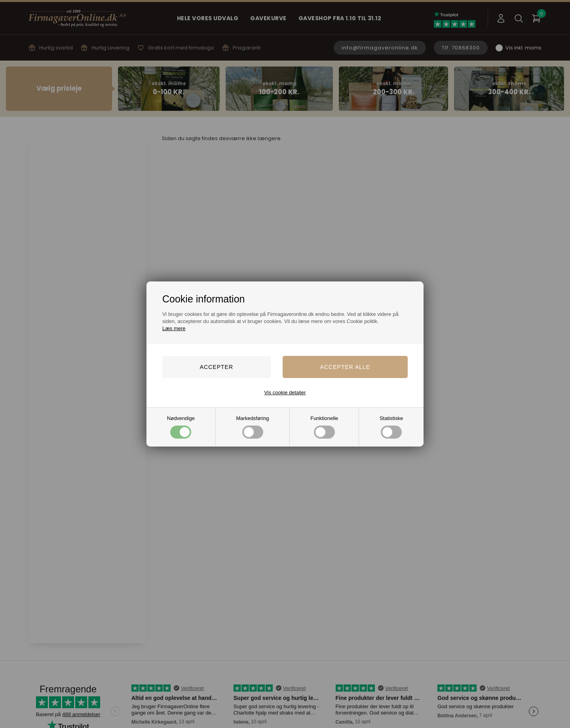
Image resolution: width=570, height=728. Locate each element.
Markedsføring (253, 427)
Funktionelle (324, 427)
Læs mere (174, 328)
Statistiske (391, 427)
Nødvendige (181, 427)
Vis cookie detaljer (285, 393)
